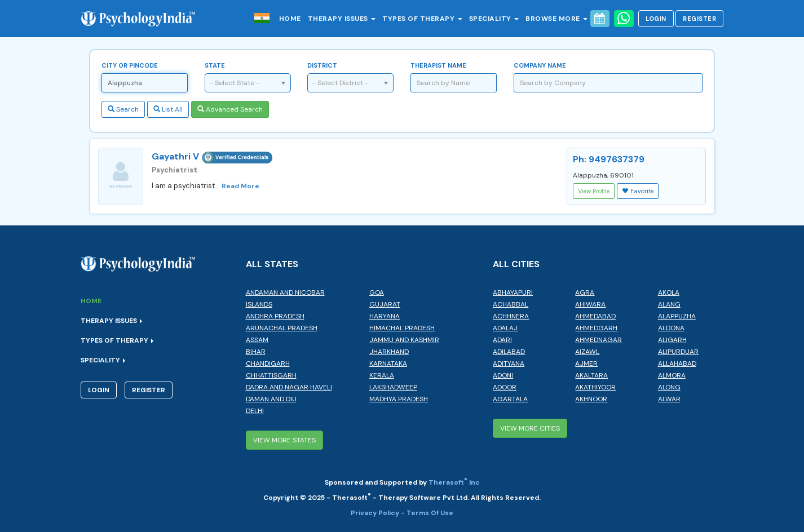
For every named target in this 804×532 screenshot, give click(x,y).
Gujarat (385, 304)
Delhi (255, 411)
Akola (669, 292)
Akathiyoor (595, 387)
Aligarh (672, 340)
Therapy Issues (342, 19)
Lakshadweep (393, 387)
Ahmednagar (598, 340)
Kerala (382, 375)
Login (656, 19)
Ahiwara (590, 304)
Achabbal (511, 304)
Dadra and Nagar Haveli (289, 387)
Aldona (671, 328)
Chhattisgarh (271, 375)
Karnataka (388, 363)
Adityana (509, 363)
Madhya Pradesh (399, 399)
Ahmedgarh (596, 328)
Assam (257, 340)
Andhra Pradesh (275, 316)
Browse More (556, 19)
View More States (284, 440)
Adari (502, 340)
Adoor (505, 387)
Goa (377, 292)
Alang (669, 304)
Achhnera (511, 316)
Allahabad (677, 363)
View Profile (594, 191)
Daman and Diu (271, 399)
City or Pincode (130, 65)
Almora (672, 375)
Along (669, 387)
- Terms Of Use (427, 513)
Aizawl (587, 352)
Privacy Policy (376, 513)
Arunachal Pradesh (282, 328)
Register (699, 19)
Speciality (494, 19)
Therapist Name (438, 65)
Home (290, 19)
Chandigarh (268, 363)
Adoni (503, 375)
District (322, 65)
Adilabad (509, 352)
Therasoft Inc (454, 482)
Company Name (540, 65)
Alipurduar (678, 352)
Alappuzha (677, 316)
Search (123, 109)
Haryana (385, 316)
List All (168, 109)
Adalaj (505, 328)
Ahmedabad (595, 316)
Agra (585, 292)
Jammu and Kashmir (404, 340)
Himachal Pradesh (402, 328)
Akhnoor (591, 399)
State (215, 65)
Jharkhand (389, 352)
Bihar (256, 352)
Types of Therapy (422, 19)
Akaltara (591, 375)
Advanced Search (230, 109)
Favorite (638, 191)
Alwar (669, 399)
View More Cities (530, 428)
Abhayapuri (513, 292)
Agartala (510, 399)
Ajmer (586, 363)
